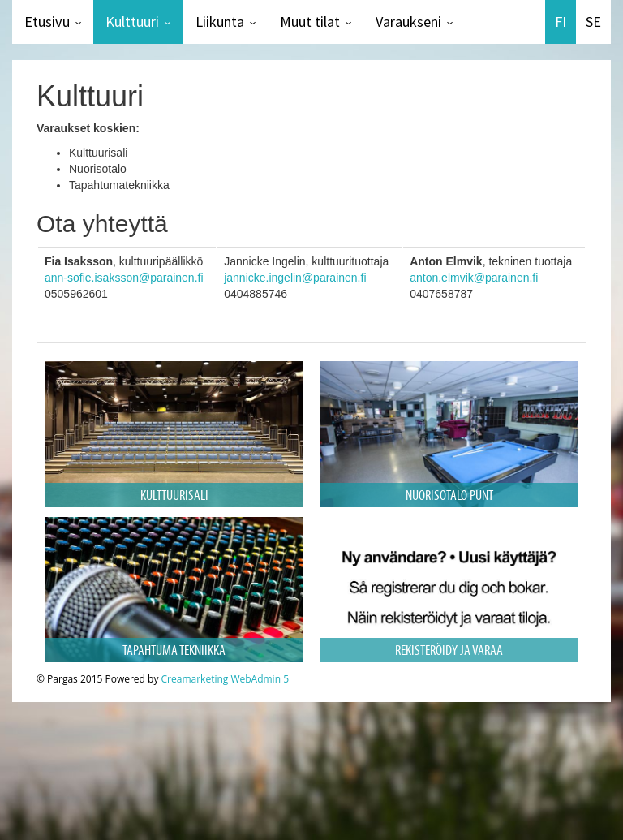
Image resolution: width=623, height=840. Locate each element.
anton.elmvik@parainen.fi (474, 278)
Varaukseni (408, 22)
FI (561, 22)
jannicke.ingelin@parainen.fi (295, 278)
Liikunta (220, 22)
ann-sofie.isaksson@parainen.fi (124, 278)
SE (593, 22)
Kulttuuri (132, 22)
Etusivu (47, 22)
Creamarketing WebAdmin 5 (225, 679)
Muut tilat (310, 22)
